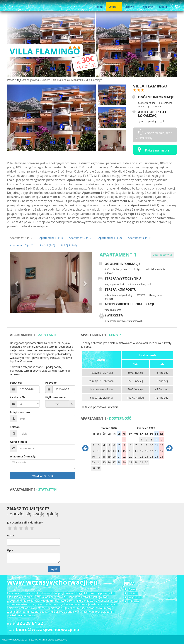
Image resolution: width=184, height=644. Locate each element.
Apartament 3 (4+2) (81, 238)
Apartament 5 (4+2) (110, 238)
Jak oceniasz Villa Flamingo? (25, 522)
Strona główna (31, 80)
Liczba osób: (18, 397)
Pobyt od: (16, 383)
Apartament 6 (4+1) (140, 238)
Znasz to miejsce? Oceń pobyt (154, 135)
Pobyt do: (51, 383)
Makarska (77, 80)
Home (100, 7)
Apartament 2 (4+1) (51, 238)
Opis (10, 550)
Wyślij (54, 569)
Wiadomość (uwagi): (23, 456)
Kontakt (164, 7)
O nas (132, 589)
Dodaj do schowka (162, 255)
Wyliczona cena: (56, 397)
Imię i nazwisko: (20, 412)
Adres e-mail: (18, 442)
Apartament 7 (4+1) (22, 245)
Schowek (130, 7)
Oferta (114, 7)
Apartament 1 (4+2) (22, 238)
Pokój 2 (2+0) (69, 245)
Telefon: (15, 427)
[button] (14, 118)
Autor (11, 535)
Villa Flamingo (94, 80)
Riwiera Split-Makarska (55, 80)
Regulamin (147, 7)
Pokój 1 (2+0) (47, 245)
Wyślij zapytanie (43, 476)
